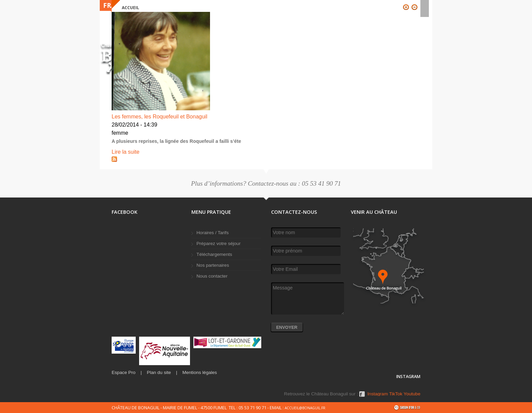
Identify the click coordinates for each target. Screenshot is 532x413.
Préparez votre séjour (218, 243)
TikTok (396, 394)
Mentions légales (199, 372)
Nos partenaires (213, 265)
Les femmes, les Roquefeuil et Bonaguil (159, 117)
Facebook (362, 396)
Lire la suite (126, 152)
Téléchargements (214, 254)
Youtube (412, 394)
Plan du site (159, 372)
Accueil (130, 8)
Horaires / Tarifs (213, 233)
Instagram (378, 394)
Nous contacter (212, 276)
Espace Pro (123, 372)
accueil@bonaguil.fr (305, 408)
